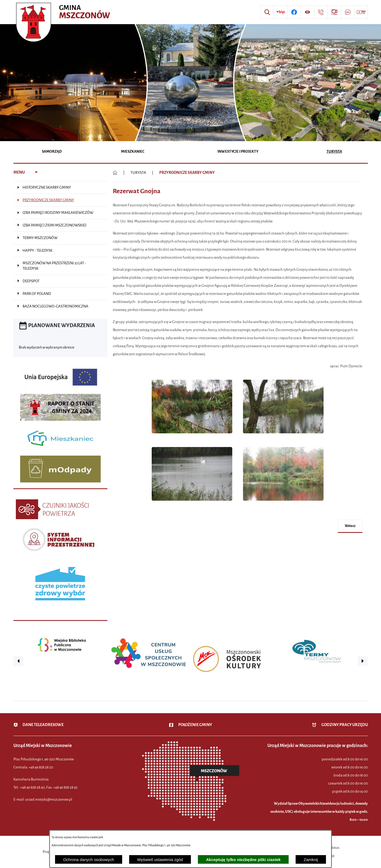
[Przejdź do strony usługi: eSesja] (334, 12)
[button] (192, 436)
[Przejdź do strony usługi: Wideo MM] (361, 12)
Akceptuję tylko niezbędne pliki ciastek (243, 860)
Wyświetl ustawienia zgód (160, 860)
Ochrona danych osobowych (88, 860)
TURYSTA (138, 173)
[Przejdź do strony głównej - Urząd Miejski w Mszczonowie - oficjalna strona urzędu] (64, 12)
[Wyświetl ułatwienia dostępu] (307, 12)
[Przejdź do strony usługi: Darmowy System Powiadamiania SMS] (348, 12)
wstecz (350, 526)
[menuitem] (52, 152)
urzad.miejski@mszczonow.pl (49, 799)
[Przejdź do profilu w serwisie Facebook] (294, 12)
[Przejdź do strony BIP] (281, 12)
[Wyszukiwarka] (267, 12)
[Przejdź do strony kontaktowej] (321, 12)
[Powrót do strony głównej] (115, 173)
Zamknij (311, 860)
